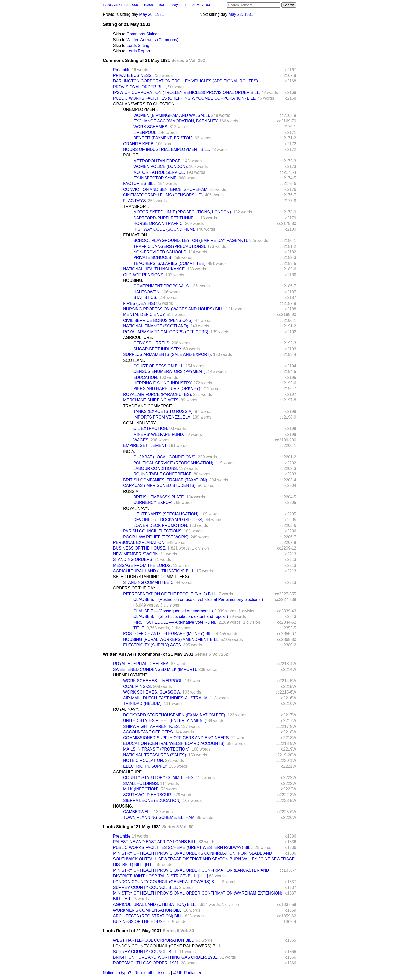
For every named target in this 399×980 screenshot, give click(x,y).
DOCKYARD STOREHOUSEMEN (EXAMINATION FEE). (175, 715)
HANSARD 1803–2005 (120, 5)
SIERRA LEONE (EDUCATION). (152, 801)
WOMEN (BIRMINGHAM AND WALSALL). (172, 115)
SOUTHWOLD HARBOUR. (148, 795)
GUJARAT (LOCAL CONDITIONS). (165, 457)
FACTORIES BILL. (140, 184)
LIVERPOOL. (145, 132)
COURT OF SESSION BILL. (159, 366)
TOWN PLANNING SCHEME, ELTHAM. (159, 818)
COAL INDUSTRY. (140, 423)
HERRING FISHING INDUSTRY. (163, 383)
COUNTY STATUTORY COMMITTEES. (159, 778)
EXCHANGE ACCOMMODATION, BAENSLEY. (176, 121)
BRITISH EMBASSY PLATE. (159, 497)
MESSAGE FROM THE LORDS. (142, 565)
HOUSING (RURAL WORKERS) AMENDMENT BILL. (171, 639)
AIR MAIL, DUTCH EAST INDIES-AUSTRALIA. (166, 698)
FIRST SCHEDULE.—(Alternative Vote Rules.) (175, 622)
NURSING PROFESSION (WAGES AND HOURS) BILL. (174, 309)
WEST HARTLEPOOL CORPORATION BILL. (154, 940)
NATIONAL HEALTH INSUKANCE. (155, 269)
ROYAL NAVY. (136, 508)
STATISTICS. (145, 298)
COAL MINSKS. (138, 687)
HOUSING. (133, 280)
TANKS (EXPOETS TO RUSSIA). (163, 412)
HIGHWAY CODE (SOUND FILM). (164, 229)
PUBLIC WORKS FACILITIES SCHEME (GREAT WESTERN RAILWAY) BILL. (183, 848)
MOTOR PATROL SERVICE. (159, 172)
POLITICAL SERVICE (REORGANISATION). (174, 463)
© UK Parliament (188, 973)
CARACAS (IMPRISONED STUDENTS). (160, 486)
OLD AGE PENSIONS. (144, 275)
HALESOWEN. (147, 292)
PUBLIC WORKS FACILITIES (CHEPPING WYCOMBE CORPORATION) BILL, (185, 98)
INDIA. (129, 451)
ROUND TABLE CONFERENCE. (163, 474)
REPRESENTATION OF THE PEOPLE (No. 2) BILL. (170, 594)
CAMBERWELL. (138, 812)
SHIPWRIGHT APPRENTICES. (152, 726)
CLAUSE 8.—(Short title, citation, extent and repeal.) (181, 617)
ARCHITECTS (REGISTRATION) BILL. (148, 916)
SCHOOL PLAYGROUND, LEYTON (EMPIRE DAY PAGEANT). (191, 241)
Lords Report (138, 51)
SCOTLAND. (135, 360)
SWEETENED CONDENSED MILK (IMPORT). (155, 669)
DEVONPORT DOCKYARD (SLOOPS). (169, 520)
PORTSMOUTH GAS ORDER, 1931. (146, 963)
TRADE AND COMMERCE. (148, 406)
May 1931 (179, 5)
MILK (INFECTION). (141, 789)
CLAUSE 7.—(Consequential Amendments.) (173, 611)
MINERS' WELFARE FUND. (159, 434)
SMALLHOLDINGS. (141, 783)
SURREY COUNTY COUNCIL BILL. (146, 888)
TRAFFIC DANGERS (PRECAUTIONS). (170, 246)
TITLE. (139, 628)
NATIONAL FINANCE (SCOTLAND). (156, 326)
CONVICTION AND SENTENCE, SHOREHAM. (166, 189)
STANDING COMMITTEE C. (149, 582)
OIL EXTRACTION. (151, 429)
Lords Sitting (138, 45)
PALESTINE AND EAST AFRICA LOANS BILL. (155, 842)
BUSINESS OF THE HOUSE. (140, 548)
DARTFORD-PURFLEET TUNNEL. (165, 218)
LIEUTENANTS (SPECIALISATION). (166, 514)
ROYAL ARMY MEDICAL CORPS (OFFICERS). (166, 332)
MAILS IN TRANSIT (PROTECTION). (157, 749)
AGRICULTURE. (138, 337)
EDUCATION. (136, 235)
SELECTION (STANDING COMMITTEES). (152, 577)
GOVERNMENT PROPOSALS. (162, 286)
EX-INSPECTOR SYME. (155, 178)
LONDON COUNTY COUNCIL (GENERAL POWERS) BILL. (167, 882)
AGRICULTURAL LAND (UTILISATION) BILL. (154, 571)
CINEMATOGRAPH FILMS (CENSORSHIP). (163, 195)
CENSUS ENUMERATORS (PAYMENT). (170, 372)
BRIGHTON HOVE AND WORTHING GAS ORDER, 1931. (166, 957)
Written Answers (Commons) (152, 40)
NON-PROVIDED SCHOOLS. (160, 252)
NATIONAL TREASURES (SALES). (155, 755)
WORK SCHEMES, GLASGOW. (152, 692)
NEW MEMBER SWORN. (136, 554)
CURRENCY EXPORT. (154, 503)
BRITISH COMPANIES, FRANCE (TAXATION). (166, 480)
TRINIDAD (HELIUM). (143, 704)
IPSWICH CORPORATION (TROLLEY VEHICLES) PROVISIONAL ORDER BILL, (187, 92)
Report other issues (152, 973)
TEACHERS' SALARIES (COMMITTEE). (170, 263)
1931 (163, 5)
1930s (148, 5)
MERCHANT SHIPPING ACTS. (151, 400)
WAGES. (141, 440)
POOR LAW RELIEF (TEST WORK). (156, 537)
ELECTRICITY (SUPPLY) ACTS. (153, 645)
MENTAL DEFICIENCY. (144, 315)
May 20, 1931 (152, 14)
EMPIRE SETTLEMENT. (145, 446)
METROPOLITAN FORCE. (158, 161)
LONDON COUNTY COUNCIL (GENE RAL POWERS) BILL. (168, 946)
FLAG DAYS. (135, 201)
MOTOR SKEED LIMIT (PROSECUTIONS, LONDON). (183, 212)
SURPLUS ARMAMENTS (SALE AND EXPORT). (168, 355)
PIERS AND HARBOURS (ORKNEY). (167, 389)
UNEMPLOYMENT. (141, 110)
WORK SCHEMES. (151, 127)
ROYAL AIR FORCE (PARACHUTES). (158, 394)
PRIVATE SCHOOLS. (153, 258)
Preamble (122, 70)
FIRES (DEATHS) (139, 303)
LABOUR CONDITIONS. (156, 469)
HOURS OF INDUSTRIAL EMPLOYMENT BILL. (167, 149)
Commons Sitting (142, 34)
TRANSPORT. (136, 206)
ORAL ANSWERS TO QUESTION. (144, 104)
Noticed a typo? (117, 973)
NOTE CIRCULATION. (144, 761)
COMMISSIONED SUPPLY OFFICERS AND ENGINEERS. (176, 738)
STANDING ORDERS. (133, 560)
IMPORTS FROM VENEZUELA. (162, 417)
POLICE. (131, 155)
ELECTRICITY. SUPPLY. (145, 766)
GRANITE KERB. (139, 144)
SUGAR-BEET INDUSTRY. (158, 349)
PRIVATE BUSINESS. (133, 75)
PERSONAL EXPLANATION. (139, 543)
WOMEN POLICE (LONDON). (161, 167)
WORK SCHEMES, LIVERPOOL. (153, 681)
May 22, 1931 (241, 14)
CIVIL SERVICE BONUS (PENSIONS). (158, 320)
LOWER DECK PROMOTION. (161, 525)
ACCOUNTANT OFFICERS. (148, 732)
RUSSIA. (131, 491)
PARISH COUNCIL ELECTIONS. (153, 531)
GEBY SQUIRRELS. (152, 343)
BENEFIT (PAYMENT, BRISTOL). (163, 138)
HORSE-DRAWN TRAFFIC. (159, 224)
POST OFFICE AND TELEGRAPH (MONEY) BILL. (169, 634)
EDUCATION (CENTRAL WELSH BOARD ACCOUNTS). (174, 744)
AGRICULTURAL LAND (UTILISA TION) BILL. (155, 905)
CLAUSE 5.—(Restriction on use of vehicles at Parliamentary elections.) (198, 600)
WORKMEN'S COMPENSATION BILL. (148, 910)
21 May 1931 (202, 5)
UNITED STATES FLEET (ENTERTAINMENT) (165, 721)
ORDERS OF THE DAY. (135, 588)
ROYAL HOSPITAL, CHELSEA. (141, 664)
